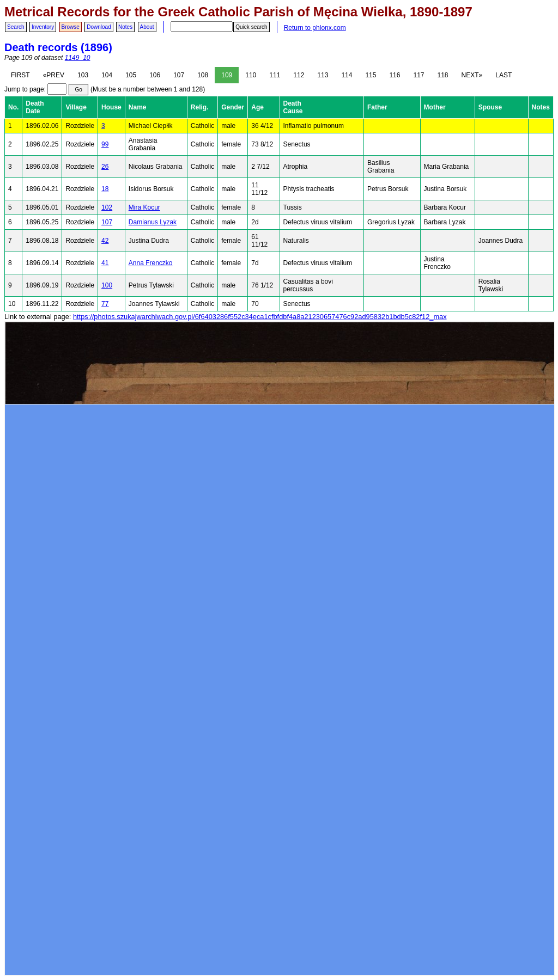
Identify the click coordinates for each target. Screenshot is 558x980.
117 (418, 75)
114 (347, 75)
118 (443, 75)
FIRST (20, 75)
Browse (71, 27)
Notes (125, 27)
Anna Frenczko (151, 263)
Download (99, 27)
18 (105, 189)
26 (105, 167)
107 (179, 75)
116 (395, 75)
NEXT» (472, 75)
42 (105, 241)
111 (275, 75)
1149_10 (78, 58)
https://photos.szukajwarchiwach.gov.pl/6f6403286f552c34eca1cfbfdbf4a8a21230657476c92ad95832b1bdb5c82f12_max (260, 317)
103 (83, 75)
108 (203, 75)
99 (105, 144)
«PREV (54, 75)
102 (107, 207)
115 (371, 75)
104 (107, 75)
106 (155, 75)
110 (251, 75)
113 (323, 75)
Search (16, 27)
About (147, 27)
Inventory (43, 27)
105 (131, 75)
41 (105, 263)
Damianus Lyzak (153, 222)
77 (105, 304)
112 (299, 75)
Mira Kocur (144, 207)
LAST (504, 75)
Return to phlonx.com (315, 28)
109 (227, 75)
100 (107, 285)
